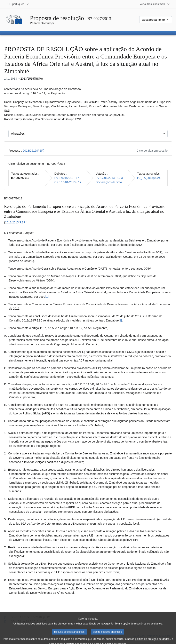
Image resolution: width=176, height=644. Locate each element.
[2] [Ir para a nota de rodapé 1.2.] (120, 320)
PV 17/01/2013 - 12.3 (109, 178)
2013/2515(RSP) (33, 151)
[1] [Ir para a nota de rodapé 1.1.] (47, 297)
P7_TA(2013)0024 (149, 178)
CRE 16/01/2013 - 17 (68, 182)
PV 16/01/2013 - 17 (67, 178)
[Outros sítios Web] (155, 4)
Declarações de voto (109, 182)
